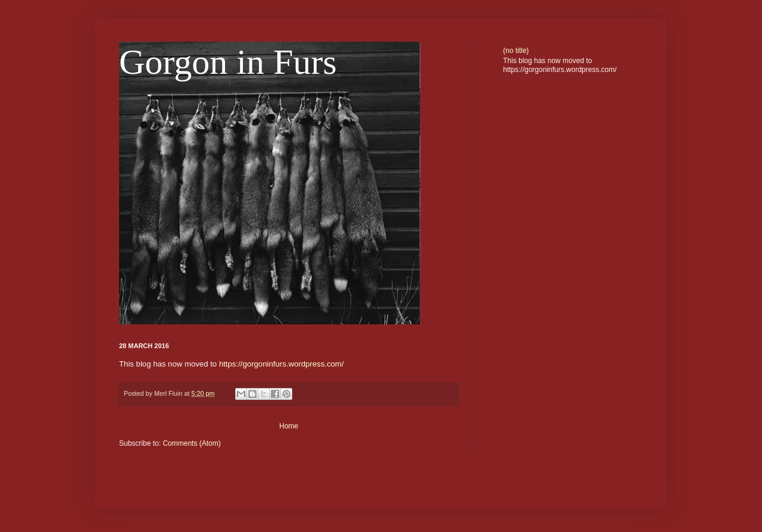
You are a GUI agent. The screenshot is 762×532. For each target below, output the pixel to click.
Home (289, 426)
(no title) (516, 51)
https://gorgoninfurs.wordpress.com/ (282, 364)
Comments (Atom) (191, 443)
